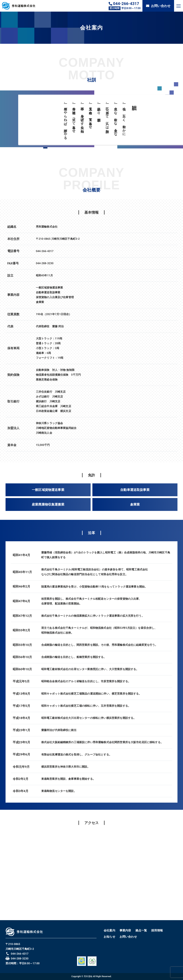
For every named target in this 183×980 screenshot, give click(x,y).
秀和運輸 (88, 976)
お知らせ (109, 937)
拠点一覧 (141, 930)
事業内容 (125, 930)
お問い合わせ (158, 6)
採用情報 (157, 930)
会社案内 (109, 930)
